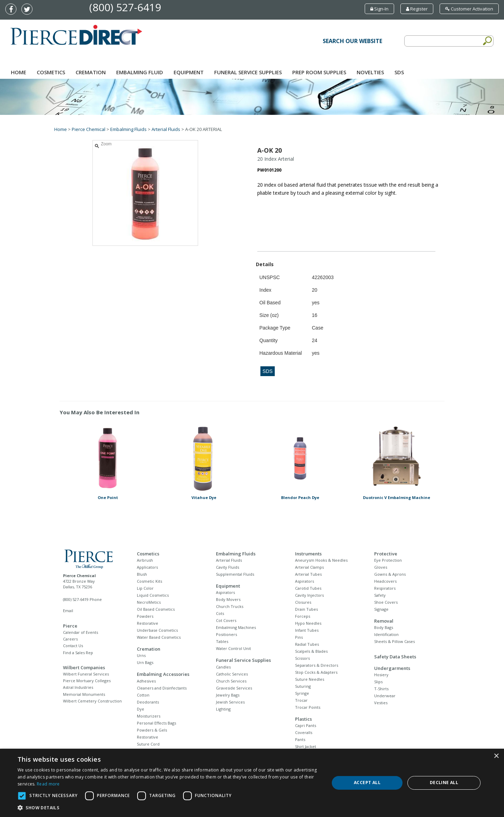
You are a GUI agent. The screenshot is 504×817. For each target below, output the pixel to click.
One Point (108, 497)
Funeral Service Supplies (248, 72)
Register (417, 9)
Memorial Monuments (84, 694)
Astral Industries (78, 687)
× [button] (496, 756)
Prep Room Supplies (319, 72)
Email (68, 611)
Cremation (91, 72)
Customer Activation (469, 9)
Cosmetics (51, 72)
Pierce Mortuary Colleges (87, 681)
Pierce (70, 626)
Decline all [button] (444, 783)
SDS (399, 72)
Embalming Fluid (140, 72)
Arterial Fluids (166, 129)
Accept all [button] (367, 783)
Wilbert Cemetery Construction (92, 701)
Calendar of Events (80, 632)
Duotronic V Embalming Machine (397, 497)
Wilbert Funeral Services (86, 674)
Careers (70, 639)
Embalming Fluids (128, 129)
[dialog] (252, 783)
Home (19, 72)
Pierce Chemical (89, 129)
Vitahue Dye (204, 497)
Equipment (189, 72)
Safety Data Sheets (395, 657)
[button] (169, 808)
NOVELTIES (370, 72)
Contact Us (73, 646)
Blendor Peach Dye (300, 497)
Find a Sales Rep (78, 653)
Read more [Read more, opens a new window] (48, 784)
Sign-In (379, 9)
